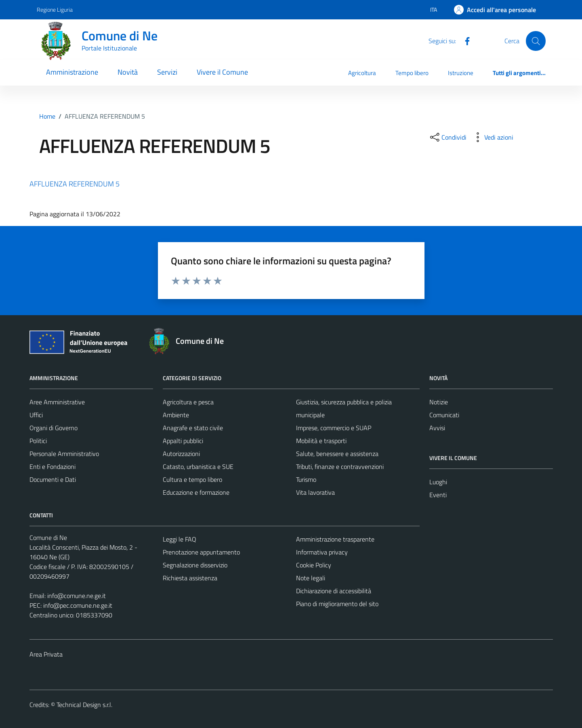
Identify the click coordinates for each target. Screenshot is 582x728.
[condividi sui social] (448, 137)
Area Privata (46, 654)
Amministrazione (72, 72)
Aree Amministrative (57, 402)
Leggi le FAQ (180, 539)
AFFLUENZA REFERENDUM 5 (75, 184)
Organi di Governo (54, 428)
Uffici (36, 415)
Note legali (311, 578)
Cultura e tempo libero (192, 479)
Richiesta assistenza (190, 578)
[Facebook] (464, 40)
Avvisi (437, 428)
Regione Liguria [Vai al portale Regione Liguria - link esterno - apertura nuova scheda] (55, 9)
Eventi (438, 495)
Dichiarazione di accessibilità (334, 591)
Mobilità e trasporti (321, 441)
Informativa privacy (322, 552)
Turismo (306, 479)
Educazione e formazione (196, 492)
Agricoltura (362, 73)
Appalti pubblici (183, 441)
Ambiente (176, 415)
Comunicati (444, 415)
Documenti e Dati (53, 479)
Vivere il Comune (222, 72)
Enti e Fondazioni (53, 467)
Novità (128, 72)
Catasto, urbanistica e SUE (198, 467)
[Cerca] (536, 41)
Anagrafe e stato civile (193, 428)
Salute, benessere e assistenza (337, 454)
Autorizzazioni (181, 454)
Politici (38, 441)
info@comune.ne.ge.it (77, 596)
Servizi (167, 72)
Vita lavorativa (315, 492)
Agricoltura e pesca (188, 402)
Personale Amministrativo (64, 454)
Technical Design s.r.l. (84, 705)
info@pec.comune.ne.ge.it (78, 605)
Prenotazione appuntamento (201, 552)
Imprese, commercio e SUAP (334, 428)
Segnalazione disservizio (195, 565)
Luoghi (438, 482)
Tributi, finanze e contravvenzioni (340, 467)
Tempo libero (412, 73)
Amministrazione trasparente (335, 539)
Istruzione (461, 73)
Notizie (439, 402)
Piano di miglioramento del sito (337, 604)
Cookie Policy (314, 565)
